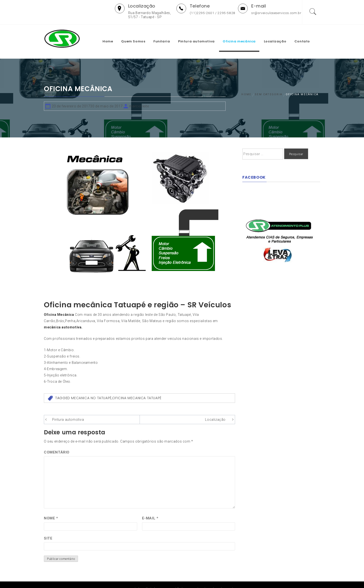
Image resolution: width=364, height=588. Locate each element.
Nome (51, 509)
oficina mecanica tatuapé (137, 389)
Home (114, 35)
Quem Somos (140, 35)
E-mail (150, 509)
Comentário (57, 443)
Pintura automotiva (203, 35)
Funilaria (168, 35)
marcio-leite (139, 97)
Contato (309, 35)
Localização (282, 35)
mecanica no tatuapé (91, 389)
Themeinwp (230, 580)
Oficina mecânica (246, 35)
